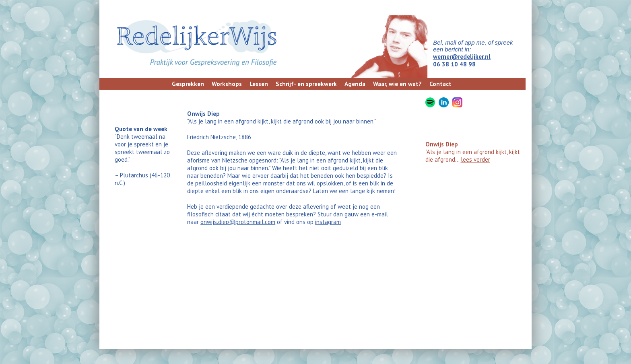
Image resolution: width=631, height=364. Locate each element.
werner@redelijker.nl (462, 57)
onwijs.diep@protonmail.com (238, 222)
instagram (328, 222)
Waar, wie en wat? (397, 84)
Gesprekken (188, 84)
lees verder (475, 159)
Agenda (355, 84)
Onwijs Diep (442, 144)
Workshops (227, 84)
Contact (440, 84)
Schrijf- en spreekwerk (306, 84)
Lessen (259, 84)
